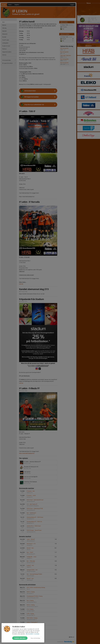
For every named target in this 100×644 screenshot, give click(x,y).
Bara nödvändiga (35, 638)
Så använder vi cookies (32, 634)
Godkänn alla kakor (20, 638)
